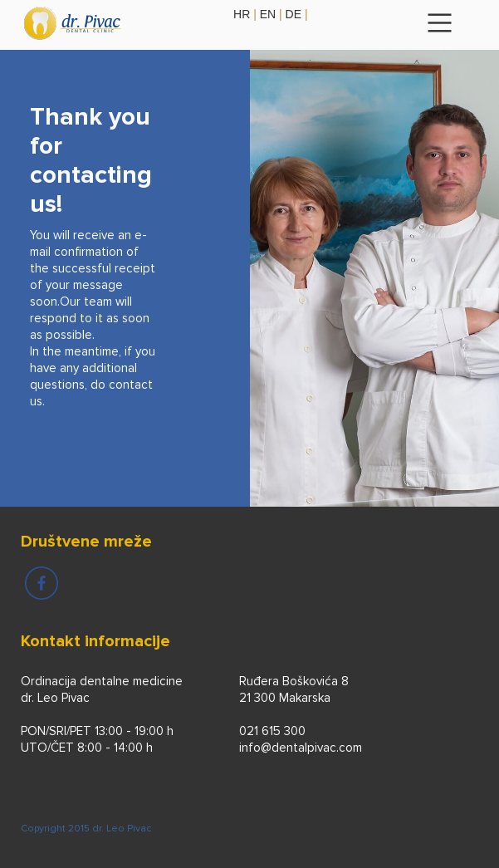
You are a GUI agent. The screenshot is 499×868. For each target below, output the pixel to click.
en (268, 14)
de (294, 14)
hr (242, 14)
